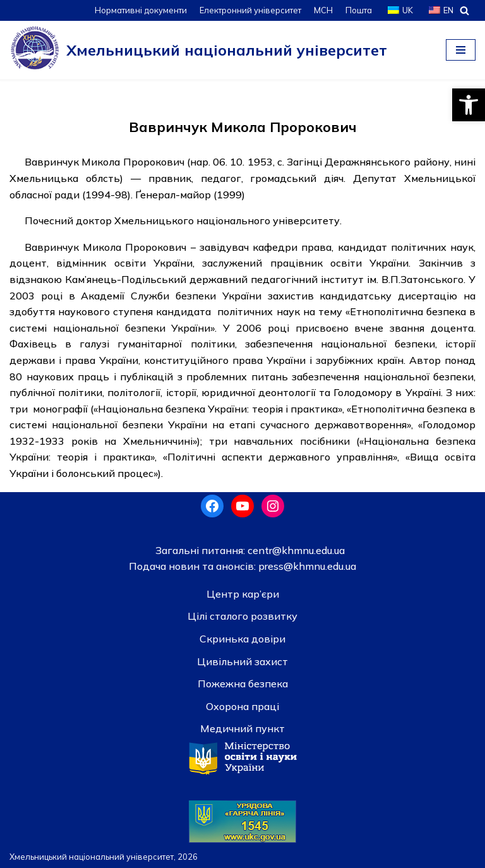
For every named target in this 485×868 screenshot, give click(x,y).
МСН (323, 10)
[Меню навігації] (461, 50)
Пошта (359, 10)
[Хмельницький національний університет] (198, 50)
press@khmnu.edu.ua (306, 566)
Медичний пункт (242, 728)
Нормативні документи (141, 10)
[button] (469, 105)
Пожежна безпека (243, 684)
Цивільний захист (242, 661)
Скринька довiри (242, 639)
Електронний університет (250, 10)
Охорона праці (242, 706)
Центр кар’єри (243, 594)
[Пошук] (464, 10)
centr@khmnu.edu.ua (295, 550)
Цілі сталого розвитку (242, 616)
